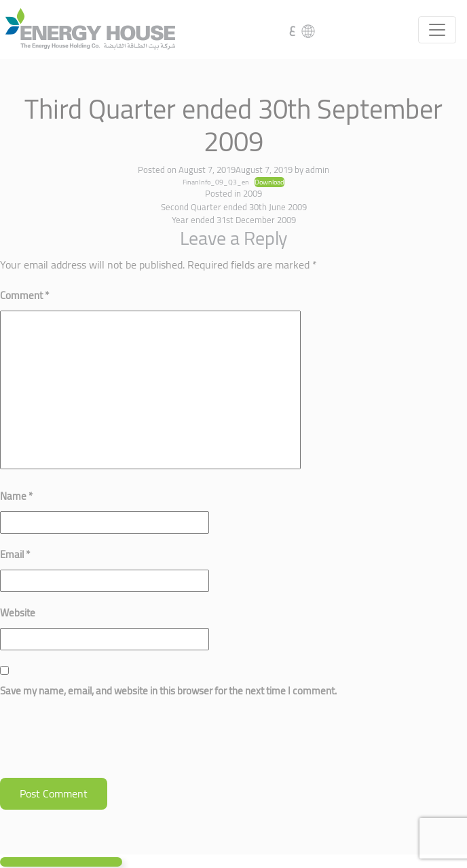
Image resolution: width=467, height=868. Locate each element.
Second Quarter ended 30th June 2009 (234, 207)
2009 (253, 193)
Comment (24, 295)
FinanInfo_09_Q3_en (216, 182)
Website (18, 613)
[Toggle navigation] (437, 30)
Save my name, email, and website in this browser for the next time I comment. (168, 691)
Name (16, 496)
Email (15, 554)
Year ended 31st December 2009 (234, 220)
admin (317, 170)
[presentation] (103, 745)
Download (269, 182)
